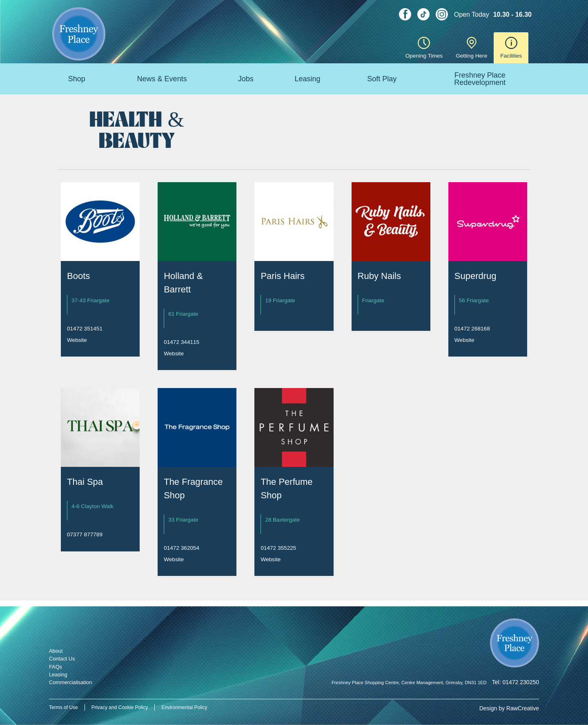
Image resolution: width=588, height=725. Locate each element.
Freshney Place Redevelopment (480, 79)
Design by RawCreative (509, 708)
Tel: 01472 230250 (516, 682)
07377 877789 (85, 534)
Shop (77, 79)
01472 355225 (278, 548)
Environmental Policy (184, 707)
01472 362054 (182, 548)
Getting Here (471, 48)
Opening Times (424, 48)
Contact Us (62, 659)
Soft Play (382, 79)
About (56, 651)
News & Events (162, 79)
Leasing (307, 79)
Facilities (511, 48)
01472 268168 (472, 329)
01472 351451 (85, 329)
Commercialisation (70, 682)
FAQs (56, 667)
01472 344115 (182, 342)
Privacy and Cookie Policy (120, 707)
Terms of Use (63, 707)
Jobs (246, 79)
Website (77, 340)
